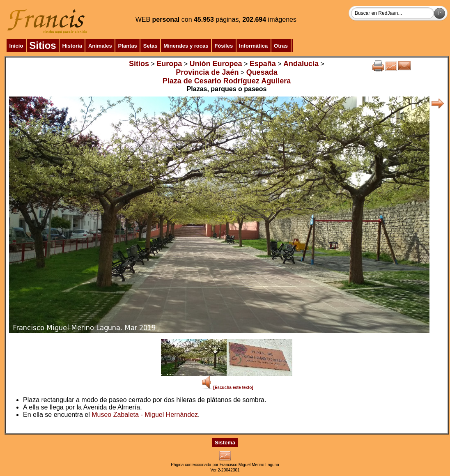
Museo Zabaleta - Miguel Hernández (145, 415)
